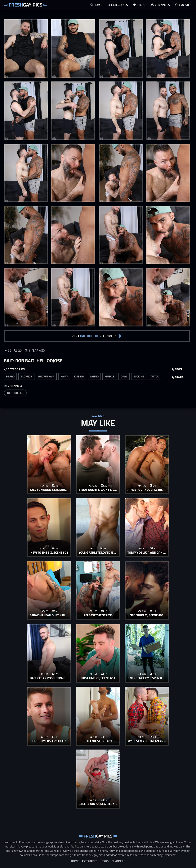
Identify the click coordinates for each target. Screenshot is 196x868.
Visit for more (95, 335)
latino (94, 376)
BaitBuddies (15, 392)
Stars (140, 5)
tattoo (155, 376)
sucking (139, 376)
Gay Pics (26, 5)
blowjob (26, 376)
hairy (64, 376)
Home (97, 5)
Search (183, 5)
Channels (161, 5)
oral (124, 376)
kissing (79, 376)
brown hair (46, 376)
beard (10, 376)
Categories (118, 5)
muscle (110, 376)
